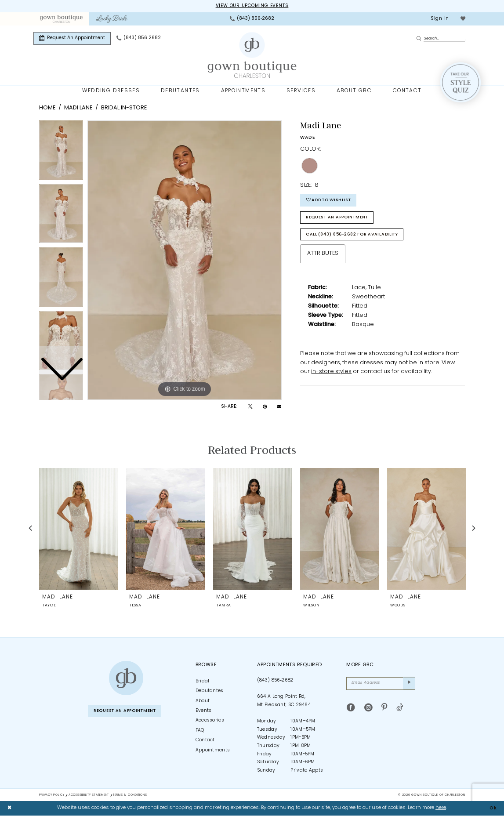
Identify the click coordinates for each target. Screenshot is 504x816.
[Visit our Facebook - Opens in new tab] (351, 708)
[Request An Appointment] (72, 38)
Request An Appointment (340, 219)
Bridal (203, 681)
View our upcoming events (252, 6)
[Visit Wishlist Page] (463, 19)
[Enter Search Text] (441, 38)
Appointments (213, 750)
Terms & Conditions (130, 795)
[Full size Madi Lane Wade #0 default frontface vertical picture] (185, 261)
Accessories (210, 721)
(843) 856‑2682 (275, 680)
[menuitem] (61, 19)
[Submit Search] (420, 39)
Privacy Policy (52, 795)
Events (204, 711)
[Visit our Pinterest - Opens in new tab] (384, 708)
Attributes (323, 256)
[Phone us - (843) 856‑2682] (252, 19)
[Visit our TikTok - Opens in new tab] (400, 708)
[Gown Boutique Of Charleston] (252, 55)
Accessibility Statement (89, 795)
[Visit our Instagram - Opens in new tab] (368, 708)
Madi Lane (78, 108)
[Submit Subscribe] (409, 684)
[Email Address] (381, 684)
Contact (205, 741)
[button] (439, 19)
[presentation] (78, 528)
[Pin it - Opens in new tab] (265, 407)
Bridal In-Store (124, 108)
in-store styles (331, 374)
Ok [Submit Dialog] (493, 808)
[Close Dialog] (10, 809)
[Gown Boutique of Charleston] (126, 678)
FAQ (200, 731)
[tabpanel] (185, 261)
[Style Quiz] (460, 83)
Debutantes (210, 691)
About (203, 701)
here (441, 808)
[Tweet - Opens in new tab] (250, 407)
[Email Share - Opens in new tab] (279, 407)
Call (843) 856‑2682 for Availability (355, 236)
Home (47, 108)
